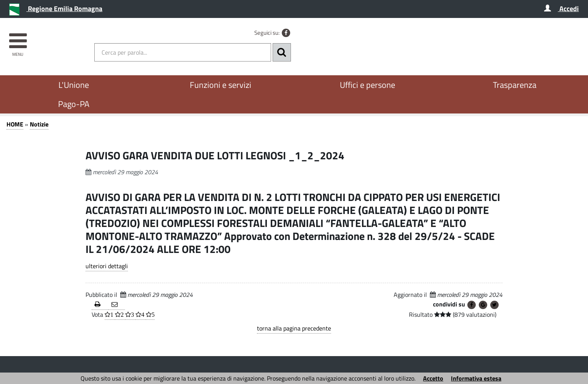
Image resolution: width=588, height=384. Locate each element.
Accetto (433, 378)
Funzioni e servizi (220, 85)
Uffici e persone (367, 85)
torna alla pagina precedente (294, 328)
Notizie (39, 124)
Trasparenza (515, 85)
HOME (15, 124)
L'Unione (74, 85)
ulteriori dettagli (107, 266)
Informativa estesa (476, 378)
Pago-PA (74, 104)
